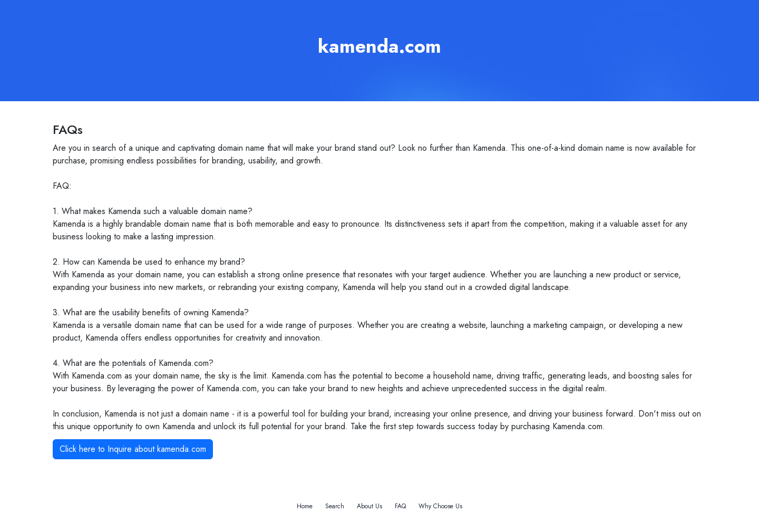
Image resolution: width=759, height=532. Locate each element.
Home (305, 506)
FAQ (400, 506)
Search (335, 506)
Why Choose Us (440, 506)
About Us (369, 506)
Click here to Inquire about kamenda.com (133, 449)
